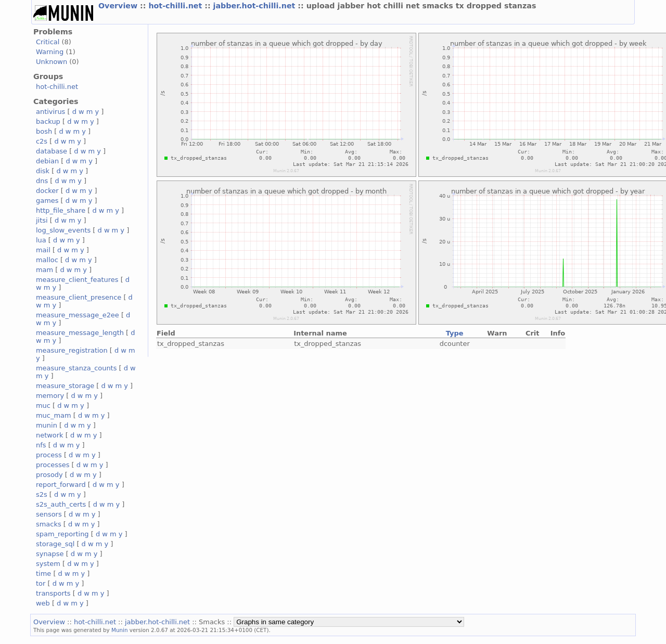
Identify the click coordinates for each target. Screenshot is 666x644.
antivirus (50, 112)
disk (43, 171)
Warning (50, 52)
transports (53, 593)
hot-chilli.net (176, 6)
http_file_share (61, 210)
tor (41, 583)
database (52, 151)
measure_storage (65, 386)
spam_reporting (62, 534)
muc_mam (54, 415)
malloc (47, 260)
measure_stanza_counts (76, 368)
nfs (41, 445)
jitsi (42, 220)
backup (48, 121)
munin (47, 425)
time (43, 574)
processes (53, 465)
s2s (42, 494)
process (49, 455)
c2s (42, 141)
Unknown (52, 62)
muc (43, 405)
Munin (120, 630)
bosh (44, 131)
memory (50, 396)
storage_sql (55, 544)
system (48, 564)
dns (42, 181)
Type (455, 333)
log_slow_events (63, 230)
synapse (50, 554)
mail (43, 250)
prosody (49, 475)
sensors (49, 514)
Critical (48, 42)
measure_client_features (77, 280)
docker (47, 191)
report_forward (61, 485)
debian (47, 161)
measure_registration (72, 350)
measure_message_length (80, 333)
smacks (49, 524)
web (43, 603)
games (47, 201)
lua (41, 240)
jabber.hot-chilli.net (256, 6)
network (50, 435)
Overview (119, 6)
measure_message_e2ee (78, 315)
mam (44, 270)
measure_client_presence (79, 297)
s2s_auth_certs (61, 504)
